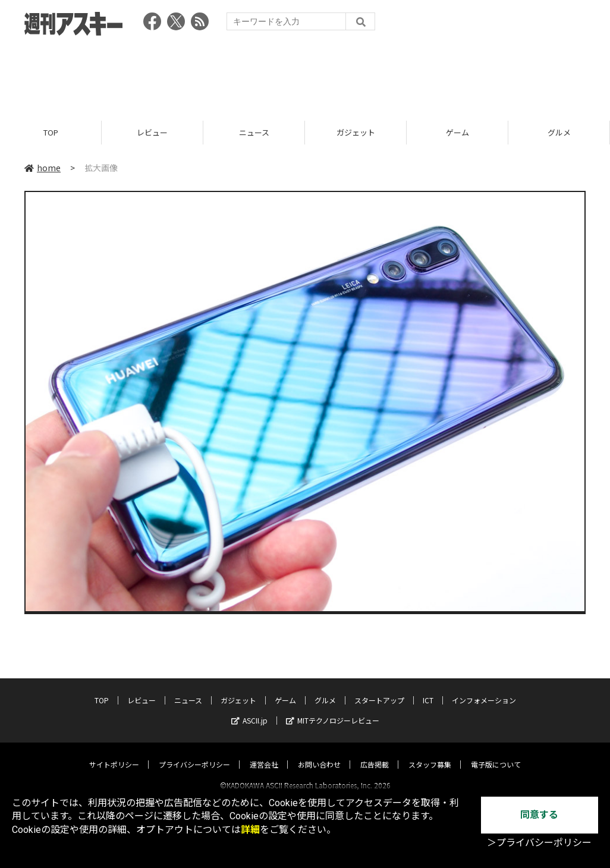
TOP (51, 132)
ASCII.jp (249, 710)
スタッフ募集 (430, 754)
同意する (539, 815)
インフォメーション (484, 689)
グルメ (559, 132)
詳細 (250, 830)
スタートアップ (379, 689)
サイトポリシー (114, 754)
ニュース (254, 132)
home (43, 168)
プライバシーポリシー (194, 754)
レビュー (152, 132)
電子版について (496, 754)
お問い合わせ (319, 754)
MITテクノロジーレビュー (333, 710)
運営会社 (264, 754)
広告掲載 (375, 754)
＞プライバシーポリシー (539, 843)
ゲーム (457, 132)
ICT (428, 689)
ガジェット (356, 132)
